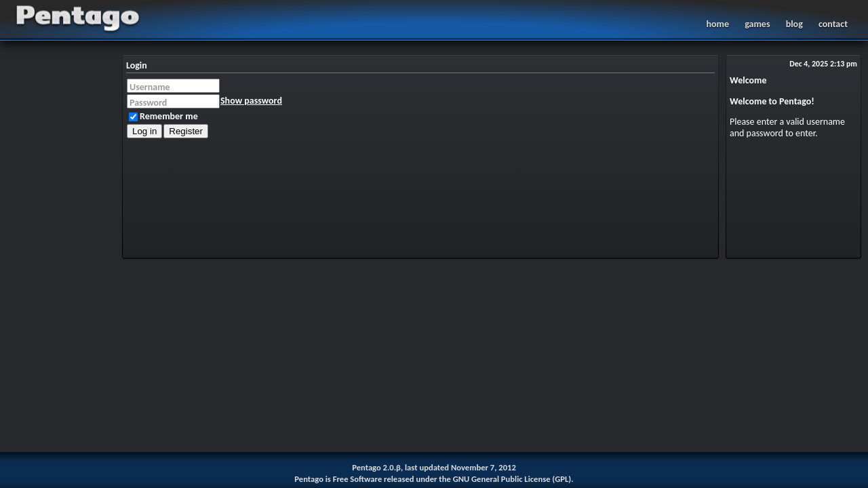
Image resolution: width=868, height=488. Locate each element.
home (717, 24)
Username (150, 87)
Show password (251, 101)
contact (833, 24)
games (757, 24)
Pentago (434, 19)
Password (148, 103)
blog (794, 24)
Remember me (163, 116)
